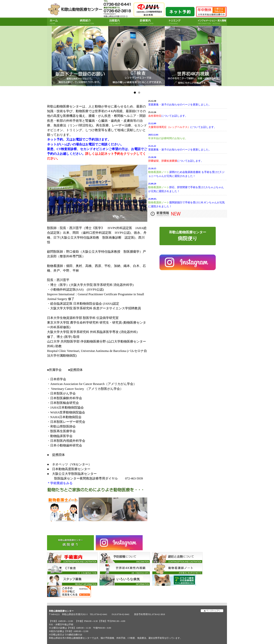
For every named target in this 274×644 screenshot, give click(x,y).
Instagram (119, 543)
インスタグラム (188, 262)
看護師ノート (177, 569)
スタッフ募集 (72, 580)
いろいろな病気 (125, 580)
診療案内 (152, 22)
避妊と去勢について (177, 558)
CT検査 (72, 569)
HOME (62, 22)
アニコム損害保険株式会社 (177, 580)
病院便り (70, 543)
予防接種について (125, 558)
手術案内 (72, 558)
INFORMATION (212, 22)
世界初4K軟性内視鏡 (125, 569)
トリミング (182, 22)
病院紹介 (92, 22)
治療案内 (122, 22)
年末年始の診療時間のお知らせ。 (168, 138)
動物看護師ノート (159, 172)
